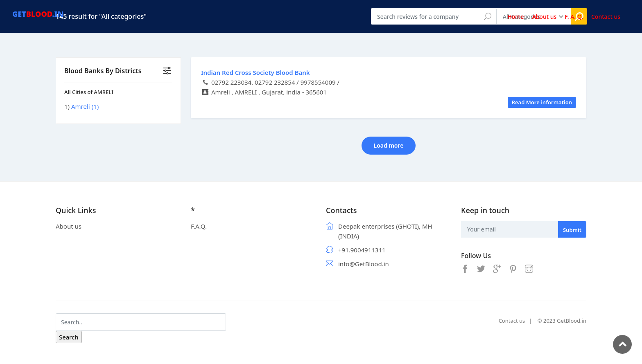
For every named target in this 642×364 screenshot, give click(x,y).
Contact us (512, 321)
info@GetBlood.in (364, 264)
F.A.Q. (199, 226)
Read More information (542, 102)
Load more (389, 145)
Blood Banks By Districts (103, 71)
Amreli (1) (85, 106)
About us (69, 226)
